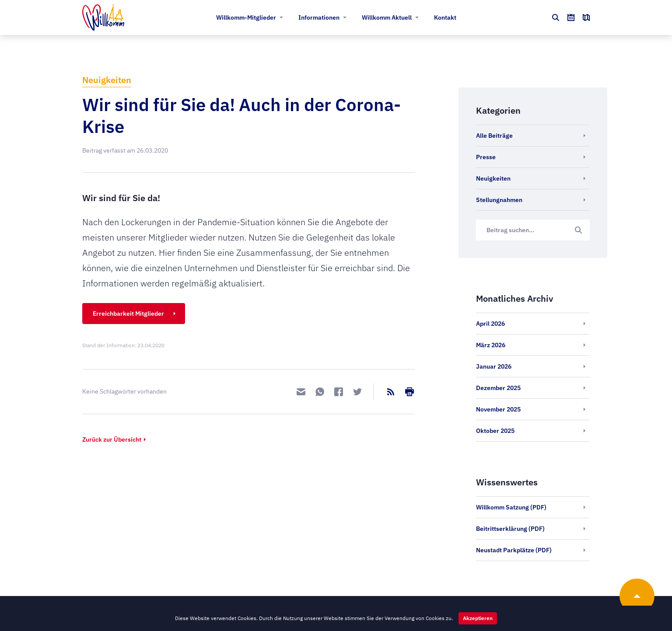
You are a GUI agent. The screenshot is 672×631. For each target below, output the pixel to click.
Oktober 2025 (495, 431)
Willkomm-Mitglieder (246, 17)
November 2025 (498, 409)
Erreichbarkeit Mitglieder (128, 314)
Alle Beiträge (494, 136)
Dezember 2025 (498, 388)
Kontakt (445, 17)
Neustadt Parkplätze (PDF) (514, 550)
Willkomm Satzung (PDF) (511, 507)
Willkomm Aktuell (387, 17)
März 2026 (491, 345)
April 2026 (490, 324)
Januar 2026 (494, 366)
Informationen (319, 17)
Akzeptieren (478, 618)
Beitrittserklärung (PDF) (510, 529)
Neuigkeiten (107, 80)
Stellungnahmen (499, 200)
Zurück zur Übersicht (112, 439)
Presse (486, 157)
